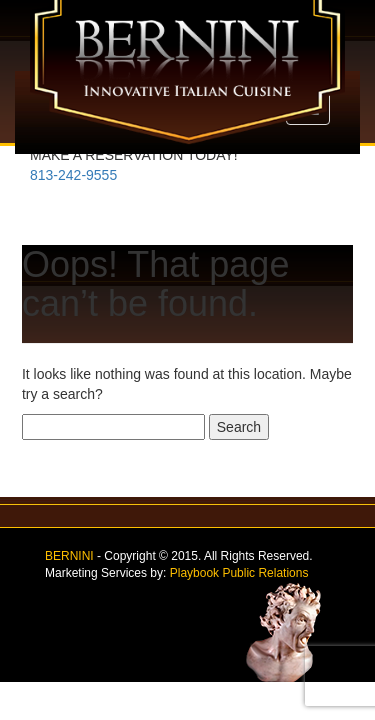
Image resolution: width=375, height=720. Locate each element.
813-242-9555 (73, 175)
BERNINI (69, 556)
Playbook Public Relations (239, 573)
